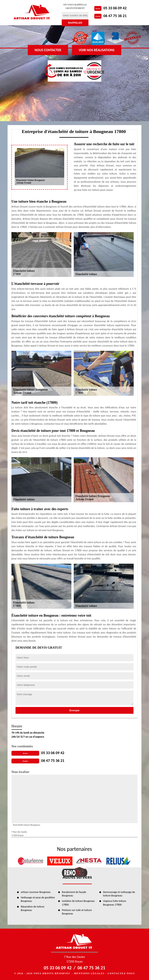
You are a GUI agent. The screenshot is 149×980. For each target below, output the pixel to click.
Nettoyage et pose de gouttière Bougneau (38, 899)
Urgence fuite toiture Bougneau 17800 (115, 903)
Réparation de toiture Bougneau (33, 908)
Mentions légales (89, 973)
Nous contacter (48, 50)
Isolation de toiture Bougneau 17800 (78, 903)
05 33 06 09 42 (115, 8)
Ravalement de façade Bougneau (74, 894)
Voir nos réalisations (97, 50)
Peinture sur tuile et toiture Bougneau (77, 912)
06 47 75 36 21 (115, 16)
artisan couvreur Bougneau (36, 892)
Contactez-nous (121, 973)
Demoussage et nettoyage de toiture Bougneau (119, 894)
